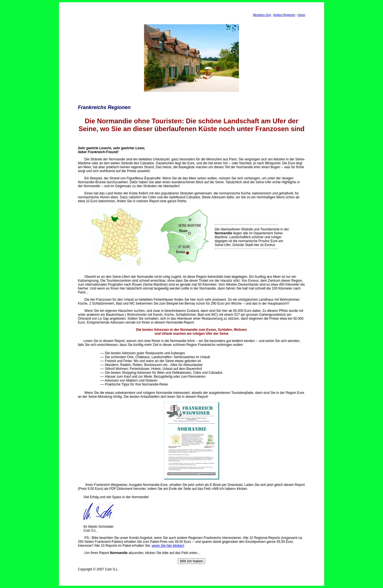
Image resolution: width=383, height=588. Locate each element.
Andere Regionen (284, 15)
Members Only (262, 15)
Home (301, 15)
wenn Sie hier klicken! (168, 546)
